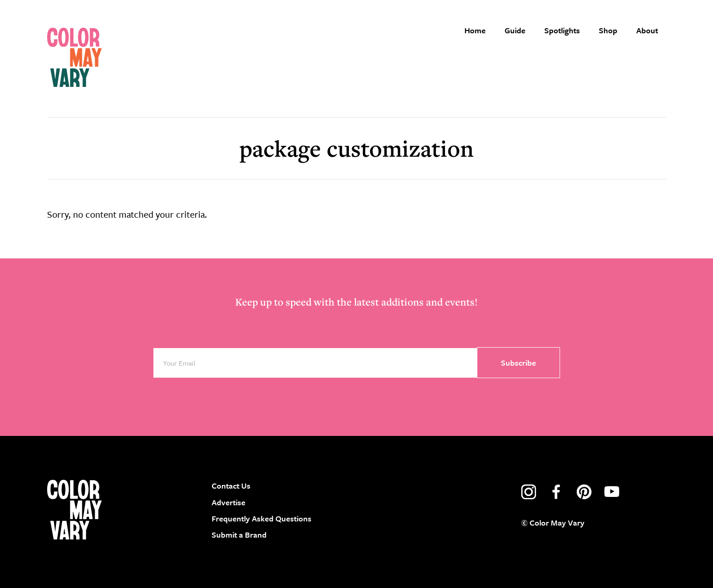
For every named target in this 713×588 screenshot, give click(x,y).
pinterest (584, 492)
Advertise (229, 502)
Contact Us (231, 486)
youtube (612, 492)
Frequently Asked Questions (262, 518)
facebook (556, 492)
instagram (529, 492)
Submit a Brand (239, 535)
